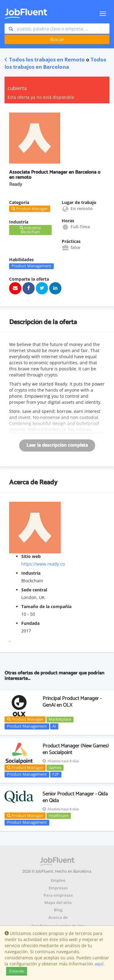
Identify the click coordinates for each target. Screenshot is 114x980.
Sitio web (31, 556)
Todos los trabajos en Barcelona (55, 63)
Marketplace (60, 719)
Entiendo (17, 971)
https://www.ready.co (43, 564)
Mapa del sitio (58, 903)
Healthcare (59, 816)
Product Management (31, 266)
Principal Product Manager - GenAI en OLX (72, 702)
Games (55, 767)
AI (54, 726)
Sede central (34, 590)
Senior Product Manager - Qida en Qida (75, 797)
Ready (48, 483)
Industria (31, 573)
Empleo (58, 880)
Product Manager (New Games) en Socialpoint (76, 749)
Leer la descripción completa (57, 445)
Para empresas (58, 895)
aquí (99, 964)
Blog (58, 910)
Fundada (30, 623)
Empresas (58, 888)
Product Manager (25, 719)
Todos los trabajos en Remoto (45, 59)
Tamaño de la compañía (46, 606)
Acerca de (58, 918)
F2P (56, 774)
